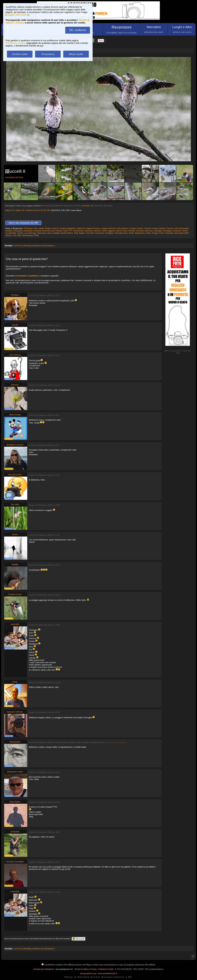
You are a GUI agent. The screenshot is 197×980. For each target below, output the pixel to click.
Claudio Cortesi (151, 228)
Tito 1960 (17, 235)
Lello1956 (85, 206)
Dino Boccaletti (182, 228)
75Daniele (28, 228)
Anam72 (55, 228)
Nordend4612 (67, 233)
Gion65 (132, 231)
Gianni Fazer (122, 231)
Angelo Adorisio (108, 228)
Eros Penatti (56, 231)
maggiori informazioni (17, 15)
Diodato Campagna (14, 231)
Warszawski (28, 235)
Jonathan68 (11, 233)
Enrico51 (46, 231)
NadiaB (56, 233)
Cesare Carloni (136, 228)
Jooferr (20, 233)
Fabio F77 (67, 231)
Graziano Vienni (180, 231)
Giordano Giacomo (144, 231)
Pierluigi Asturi (121, 233)
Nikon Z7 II (10, 210)
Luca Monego (30, 233)
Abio (36, 228)
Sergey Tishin (158, 233)
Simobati (169, 233)
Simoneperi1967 (181, 233)
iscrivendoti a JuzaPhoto (27, 276)
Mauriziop (42, 233)
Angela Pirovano (93, 228)
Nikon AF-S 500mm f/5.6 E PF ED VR (33, 210)
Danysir (162, 228)
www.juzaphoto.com (88, 974)
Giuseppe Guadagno (163, 231)
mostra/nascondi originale (115, 742)
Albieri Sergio (45, 228)
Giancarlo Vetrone (92, 231)
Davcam (170, 228)
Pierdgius (109, 233)
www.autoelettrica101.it (108, 974)
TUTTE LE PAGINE (22, 246)
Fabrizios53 (78, 231)
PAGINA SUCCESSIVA (44, 246)
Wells (36, 235)
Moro (49, 233)
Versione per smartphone (44, 969)
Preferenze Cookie (15, 43)
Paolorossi (100, 233)
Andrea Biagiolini (68, 228)
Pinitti (131, 233)
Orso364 (90, 233)
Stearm (9, 235)
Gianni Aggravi (108, 231)
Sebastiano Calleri (143, 233)
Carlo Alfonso (123, 228)
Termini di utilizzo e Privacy (86, 969)
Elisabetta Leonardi (32, 231)
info (178, 353)
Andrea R (81, 228)
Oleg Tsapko (79, 233)
